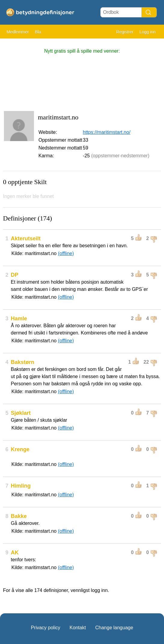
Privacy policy (46, 628)
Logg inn (147, 32)
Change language (114, 628)
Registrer (125, 32)
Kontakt (78, 628)
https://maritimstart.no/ (107, 132)
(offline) (66, 253)
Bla (38, 32)
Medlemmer (18, 32)
